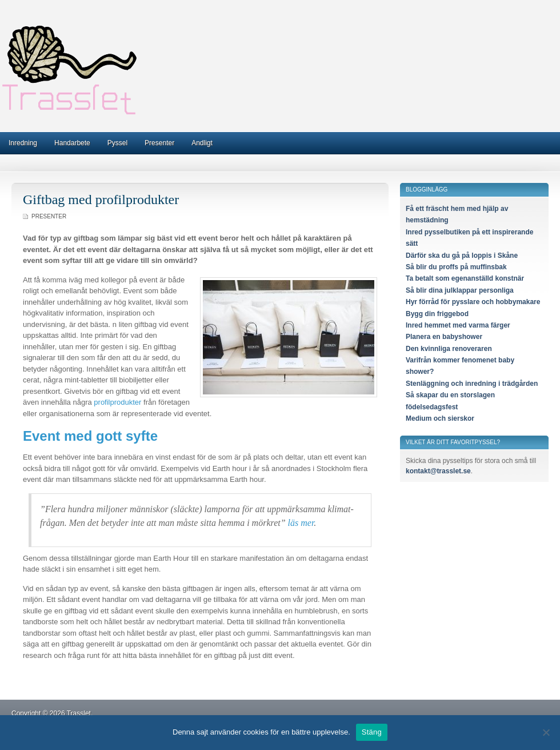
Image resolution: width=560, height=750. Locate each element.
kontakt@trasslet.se (438, 471)
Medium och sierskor (440, 418)
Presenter (159, 143)
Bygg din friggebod (437, 314)
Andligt (202, 143)
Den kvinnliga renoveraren (449, 349)
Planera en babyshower (444, 337)
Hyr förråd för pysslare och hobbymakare (473, 302)
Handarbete (72, 143)
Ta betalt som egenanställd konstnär (465, 278)
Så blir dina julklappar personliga (460, 290)
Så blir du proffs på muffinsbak (456, 267)
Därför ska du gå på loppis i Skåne (462, 256)
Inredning (23, 143)
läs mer (301, 523)
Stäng (372, 732)
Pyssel (117, 143)
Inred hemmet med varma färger (458, 325)
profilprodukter (117, 402)
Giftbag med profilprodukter (101, 200)
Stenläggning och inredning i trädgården (472, 384)
